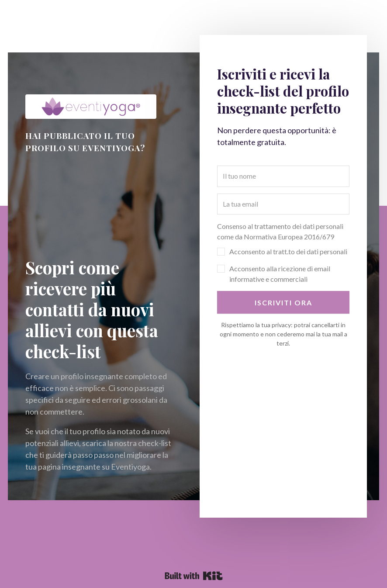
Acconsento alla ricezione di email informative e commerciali (280, 274)
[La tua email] (283, 204)
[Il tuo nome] (283, 176)
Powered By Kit (194, 576)
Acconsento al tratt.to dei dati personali (288, 251)
